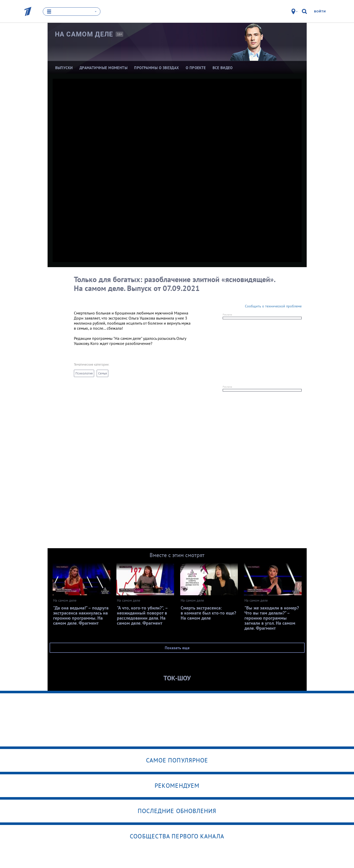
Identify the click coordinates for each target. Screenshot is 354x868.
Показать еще (177, 648)
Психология (84, 373)
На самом (84, 34)
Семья (102, 373)
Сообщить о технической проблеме (273, 306)
